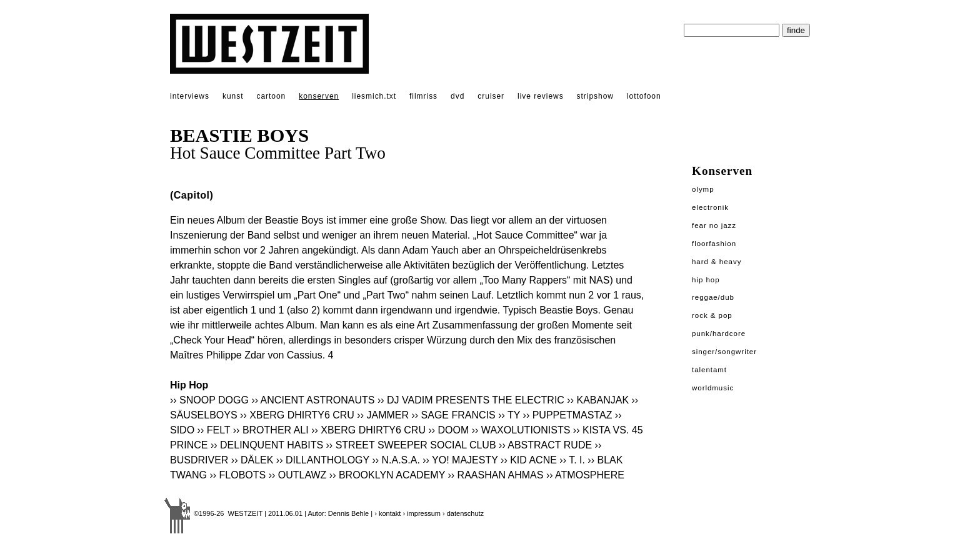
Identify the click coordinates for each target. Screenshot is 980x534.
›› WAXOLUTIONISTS (521, 430)
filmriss (423, 96)
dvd (457, 96)
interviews (190, 96)
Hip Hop (706, 280)
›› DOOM (448, 430)
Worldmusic (713, 388)
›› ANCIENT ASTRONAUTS (313, 400)
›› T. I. (572, 460)
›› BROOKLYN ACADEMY (387, 475)
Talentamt (709, 370)
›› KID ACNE (529, 460)
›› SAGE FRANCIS (453, 415)
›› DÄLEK (252, 460)
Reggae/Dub (713, 297)
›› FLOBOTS (237, 475)
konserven (319, 96)
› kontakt (387, 513)
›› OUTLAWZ (298, 475)
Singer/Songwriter (724, 352)
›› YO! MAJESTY (460, 460)
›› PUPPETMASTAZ (568, 415)
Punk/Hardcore (719, 334)
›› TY (509, 415)
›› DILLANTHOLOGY (323, 460)
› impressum (422, 513)
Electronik (710, 207)
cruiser (491, 96)
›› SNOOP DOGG (209, 400)
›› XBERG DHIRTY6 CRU (297, 415)
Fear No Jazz (714, 225)
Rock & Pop (712, 315)
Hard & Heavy (717, 262)
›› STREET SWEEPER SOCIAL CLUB (411, 445)
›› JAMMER (383, 415)
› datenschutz (463, 513)
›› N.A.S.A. (396, 460)
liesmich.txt (374, 96)
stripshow (595, 96)
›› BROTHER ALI (271, 430)
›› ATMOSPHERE (585, 475)
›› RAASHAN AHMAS (496, 475)
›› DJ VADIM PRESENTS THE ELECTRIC (471, 400)
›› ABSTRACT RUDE (545, 445)
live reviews (541, 96)
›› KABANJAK (598, 400)
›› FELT (214, 430)
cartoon (271, 96)
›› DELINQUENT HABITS (267, 445)
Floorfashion (714, 244)
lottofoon (644, 96)
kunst (233, 96)
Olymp (703, 189)
